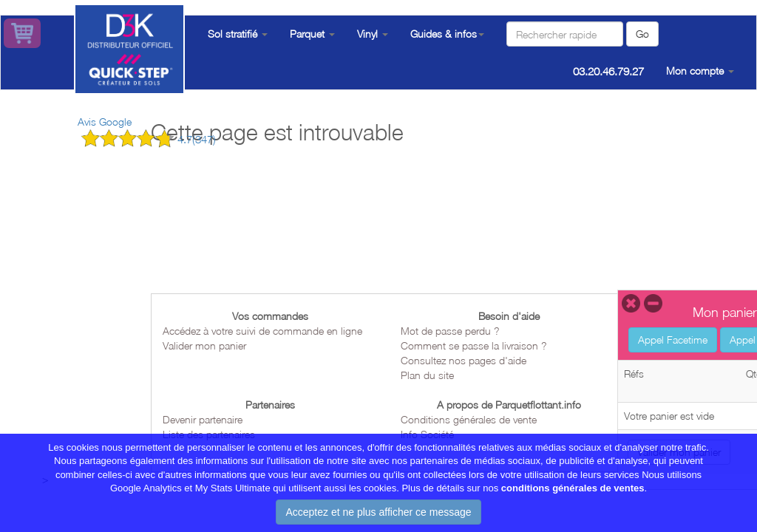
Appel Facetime (673, 340)
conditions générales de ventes (573, 497)
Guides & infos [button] (447, 34)
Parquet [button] (312, 34)
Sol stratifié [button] (238, 34)
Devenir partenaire (203, 419)
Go (642, 34)
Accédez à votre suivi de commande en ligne (262, 331)
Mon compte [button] (700, 71)
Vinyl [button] (373, 34)
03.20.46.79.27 (608, 71)
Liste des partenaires (209, 434)
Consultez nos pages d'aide (464, 360)
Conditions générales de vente (469, 419)
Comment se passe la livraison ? (474, 345)
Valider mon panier (204, 345)
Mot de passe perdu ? (450, 331)
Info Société (427, 434)
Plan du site (427, 375)
